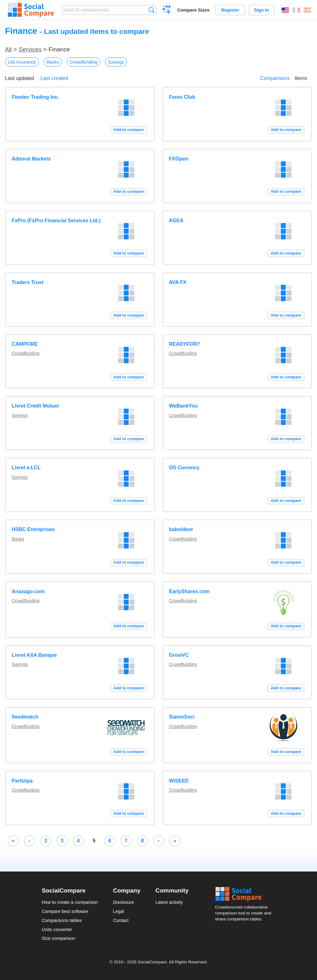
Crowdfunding (84, 62)
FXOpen (179, 159)
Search (152, 10)
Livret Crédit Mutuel (35, 406)
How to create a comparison (70, 902)
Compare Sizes (193, 10)
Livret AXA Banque (34, 655)
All (8, 49)
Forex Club (182, 97)
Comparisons (275, 78)
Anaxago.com (28, 591)
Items (301, 78)
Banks (53, 62)
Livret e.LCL (26, 468)
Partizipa (22, 781)
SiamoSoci (182, 717)
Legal (118, 911)
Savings (116, 62)
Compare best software (65, 911)
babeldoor (181, 529)
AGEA (176, 221)
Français (296, 10)
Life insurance (22, 62)
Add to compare (129, 130)
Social (245, 894)
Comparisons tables (62, 920)
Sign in (262, 10)
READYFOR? (185, 344)
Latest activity (169, 902)
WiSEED (179, 781)
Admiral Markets (31, 159)
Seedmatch (25, 717)
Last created (54, 78)
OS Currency (184, 468)
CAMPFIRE (25, 344)
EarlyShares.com (189, 591)
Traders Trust (27, 282)
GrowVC (179, 655)
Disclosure (123, 902)
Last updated (20, 78)
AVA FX (178, 282)
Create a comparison (167, 11)
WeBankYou (183, 406)
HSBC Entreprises (33, 529)
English (285, 10)
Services (30, 49)
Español (307, 10)
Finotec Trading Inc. (35, 97)
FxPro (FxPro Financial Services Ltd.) (56, 221)
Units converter (57, 930)
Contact (121, 920)
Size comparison (58, 938)
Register (230, 10)
